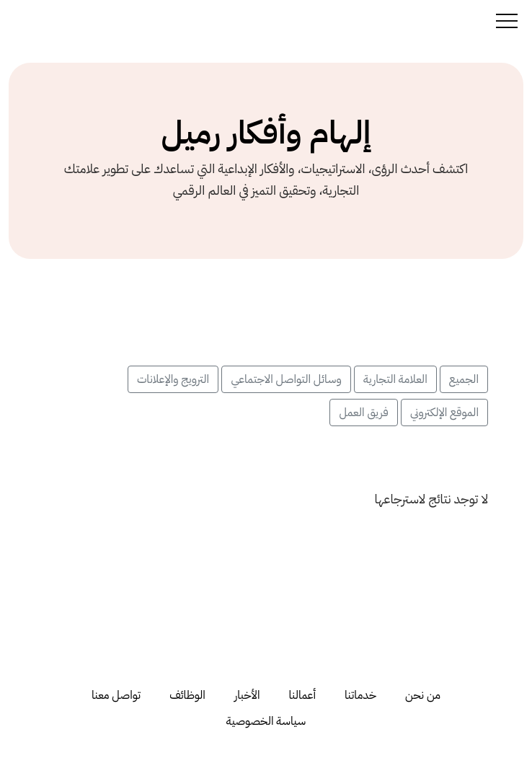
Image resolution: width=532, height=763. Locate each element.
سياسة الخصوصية (266, 721)
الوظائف (187, 695)
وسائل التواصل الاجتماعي (286, 379)
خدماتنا (360, 695)
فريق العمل (363, 413)
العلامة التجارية (395, 379)
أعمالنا (302, 695)
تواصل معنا (116, 695)
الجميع (464, 379)
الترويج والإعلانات (173, 379)
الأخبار (247, 695)
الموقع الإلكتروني (444, 413)
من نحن (423, 695)
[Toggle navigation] (507, 20)
